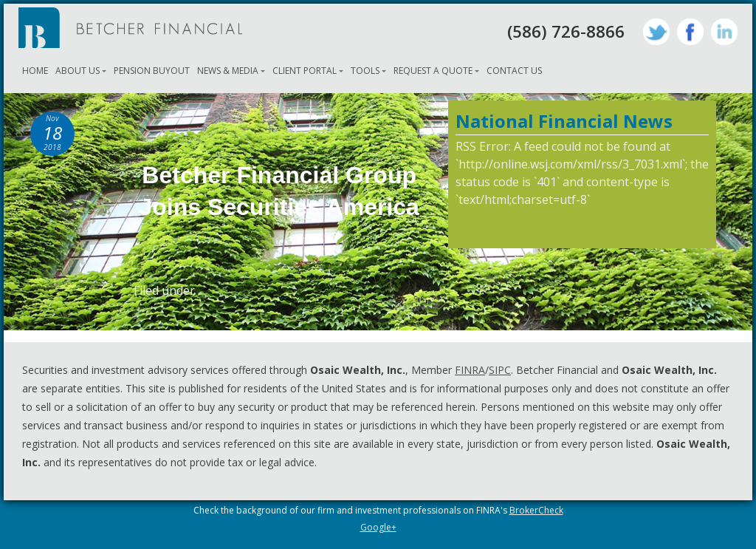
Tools (365, 71)
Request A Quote (433, 71)
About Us (78, 71)
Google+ (378, 527)
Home (35, 71)
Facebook (690, 32)
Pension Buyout (152, 71)
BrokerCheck (536, 510)
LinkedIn (724, 32)
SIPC (500, 370)
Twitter (656, 32)
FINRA (470, 370)
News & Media (228, 71)
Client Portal (305, 71)
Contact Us (514, 71)
